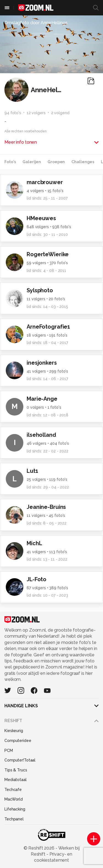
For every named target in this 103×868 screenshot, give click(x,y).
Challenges (83, 162)
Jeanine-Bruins (46, 507)
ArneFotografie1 (48, 327)
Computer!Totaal (20, 760)
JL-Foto (37, 579)
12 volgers (36, 113)
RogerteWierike (48, 254)
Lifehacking (15, 809)
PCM (9, 750)
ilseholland (41, 435)
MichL (34, 543)
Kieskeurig (14, 731)
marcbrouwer (45, 182)
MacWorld (14, 799)
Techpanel (14, 819)
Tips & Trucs (16, 770)
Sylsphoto (40, 290)
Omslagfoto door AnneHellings (36, 23)
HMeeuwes (41, 218)
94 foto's (13, 113)
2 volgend (60, 113)
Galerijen (32, 162)
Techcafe (13, 790)
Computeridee (18, 741)
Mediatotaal (16, 780)
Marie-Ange (42, 399)
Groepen (56, 162)
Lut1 (32, 471)
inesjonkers (42, 363)
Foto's (10, 162)
